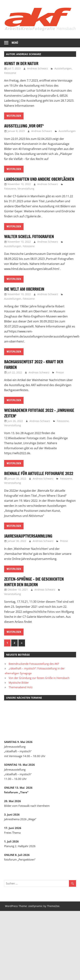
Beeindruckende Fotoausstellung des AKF (34, 664)
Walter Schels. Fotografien (29, 237)
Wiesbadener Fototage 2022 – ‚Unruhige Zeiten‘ (39, 413)
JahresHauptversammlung (28, 536)
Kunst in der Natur (21, 64)
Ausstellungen (63, 68)
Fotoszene (10, 73)
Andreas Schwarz (37, 68)
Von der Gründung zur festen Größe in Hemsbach (39, 678)
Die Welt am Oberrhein (24, 289)
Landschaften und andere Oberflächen (39, 179)
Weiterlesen (14, 116)
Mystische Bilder (19, 683)
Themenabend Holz (21, 687)
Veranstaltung (26, 189)
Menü (15, 43)
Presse (60, 372)
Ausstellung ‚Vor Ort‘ (24, 126)
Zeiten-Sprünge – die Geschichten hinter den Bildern (34, 582)
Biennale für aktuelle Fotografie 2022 (39, 474)
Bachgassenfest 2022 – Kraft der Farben (34, 365)
